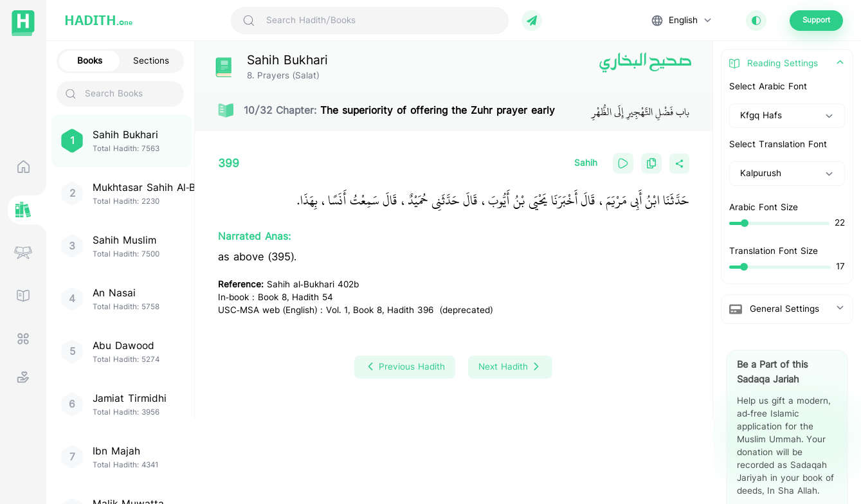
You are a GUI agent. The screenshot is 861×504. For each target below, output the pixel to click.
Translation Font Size (774, 251)
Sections (151, 61)
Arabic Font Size (764, 208)
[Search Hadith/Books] (382, 21)
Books (90, 61)
